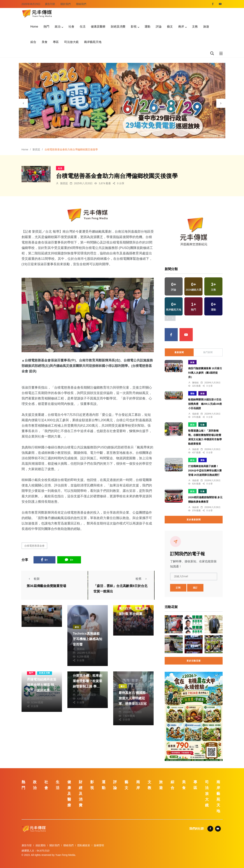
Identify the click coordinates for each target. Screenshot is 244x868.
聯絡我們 (81, 4)
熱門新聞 (208, 352)
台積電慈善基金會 (34, 546)
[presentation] (23, 103)
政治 (58, 27)
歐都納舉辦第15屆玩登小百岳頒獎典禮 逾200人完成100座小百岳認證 (205, 404)
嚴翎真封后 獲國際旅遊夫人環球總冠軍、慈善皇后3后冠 (133, 698)
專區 (56, 42)
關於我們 (66, 4)
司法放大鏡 (71, 42)
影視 (134, 27)
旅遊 (206, 27)
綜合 (33, 42)
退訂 (195, 588)
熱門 (46, 27)
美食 (45, 42)
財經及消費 (118, 27)
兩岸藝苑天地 (93, 42)
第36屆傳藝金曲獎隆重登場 (46, 586)
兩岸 (181, 27)
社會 (71, 27)
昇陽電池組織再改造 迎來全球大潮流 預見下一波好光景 (42, 685)
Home (34, 27)
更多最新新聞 (194, 520)
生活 (83, 27)
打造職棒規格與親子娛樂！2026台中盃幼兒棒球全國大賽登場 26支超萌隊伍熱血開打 (205, 471)
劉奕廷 (36, 149)
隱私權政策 (84, 845)
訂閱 (178, 588)
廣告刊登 (50, 4)
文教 (195, 27)
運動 (147, 27)
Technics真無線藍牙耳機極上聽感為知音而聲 (87, 639)
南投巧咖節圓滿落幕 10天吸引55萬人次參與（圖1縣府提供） (205, 373)
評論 (159, 27)
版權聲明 (99, 845)
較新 (33, 579)
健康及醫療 (98, 27)
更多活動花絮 (194, 661)
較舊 (142, 579)
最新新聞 (179, 352)
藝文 (170, 27)
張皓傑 (195, 414)
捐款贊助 (41, 845)
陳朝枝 (195, 383)
